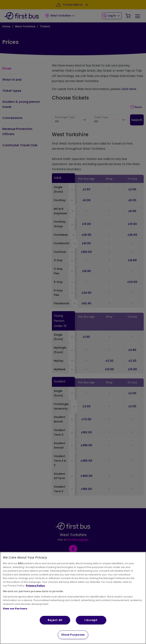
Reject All (55, 620)
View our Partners (15, 609)
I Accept (91, 620)
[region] (73, 598)
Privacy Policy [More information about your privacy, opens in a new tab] (35, 586)
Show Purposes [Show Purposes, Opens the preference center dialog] (73, 635)
